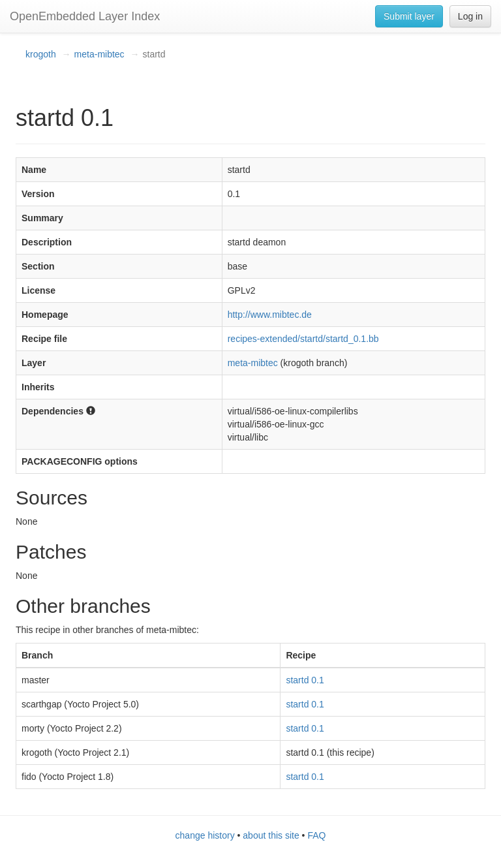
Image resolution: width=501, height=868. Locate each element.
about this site (271, 835)
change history (205, 835)
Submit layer (409, 16)
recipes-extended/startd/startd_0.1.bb (303, 339)
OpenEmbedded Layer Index (85, 16)
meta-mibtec (99, 54)
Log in (470, 16)
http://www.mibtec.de (270, 315)
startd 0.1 (305, 680)
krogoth (41, 54)
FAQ (316, 835)
